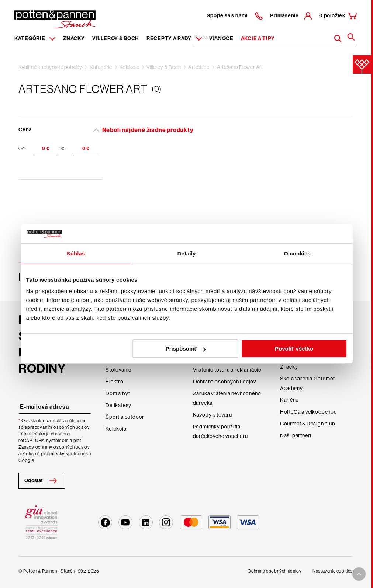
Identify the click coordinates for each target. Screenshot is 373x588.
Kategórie (101, 67)
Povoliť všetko (294, 349)
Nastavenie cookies (333, 571)
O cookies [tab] (297, 253)
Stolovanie (118, 370)
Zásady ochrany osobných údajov (54, 447)
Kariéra (289, 400)
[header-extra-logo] (44, 17)
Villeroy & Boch (116, 39)
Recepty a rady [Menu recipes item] (174, 39)
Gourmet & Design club (308, 424)
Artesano (199, 67)
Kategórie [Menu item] (35, 39)
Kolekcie (129, 67)
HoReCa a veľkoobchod (309, 412)
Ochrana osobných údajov (225, 382)
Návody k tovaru (213, 415)
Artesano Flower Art (240, 67)
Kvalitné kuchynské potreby (50, 67)
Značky (74, 39)
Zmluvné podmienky (44, 454)
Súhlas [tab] (76, 253)
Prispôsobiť (186, 349)
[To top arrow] (359, 574)
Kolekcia (116, 429)
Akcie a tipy (258, 39)
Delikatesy (118, 405)
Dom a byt (118, 393)
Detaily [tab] (187, 253)
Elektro (115, 382)
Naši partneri (296, 435)
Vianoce (221, 39)
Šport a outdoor (125, 417)
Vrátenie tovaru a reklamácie (227, 370)
